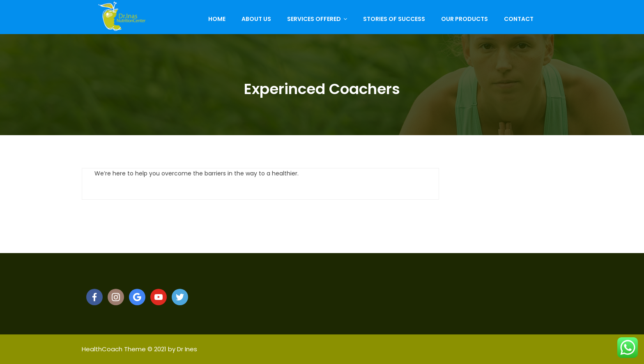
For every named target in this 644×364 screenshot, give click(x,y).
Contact (519, 19)
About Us (256, 19)
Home (217, 19)
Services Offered (314, 19)
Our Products (465, 19)
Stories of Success (394, 19)
